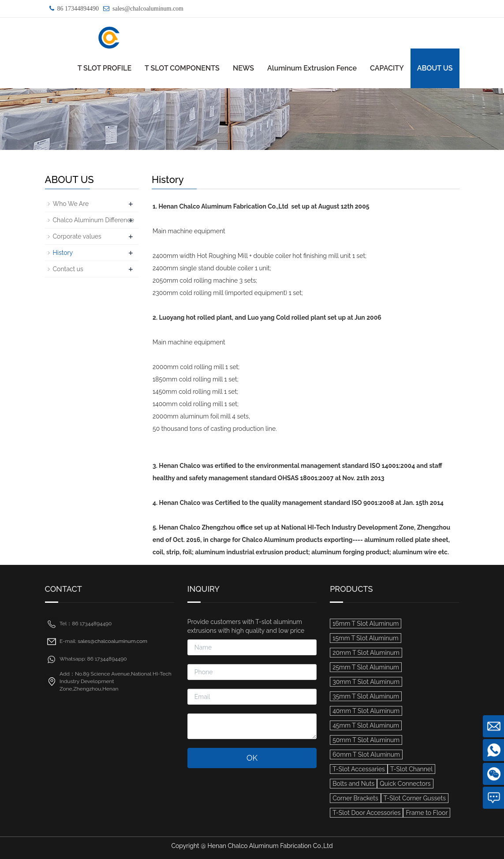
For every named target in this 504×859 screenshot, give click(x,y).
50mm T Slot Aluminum (366, 740)
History (63, 253)
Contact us (68, 269)
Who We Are (71, 204)
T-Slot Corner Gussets (415, 798)
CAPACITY (387, 68)
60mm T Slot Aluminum (366, 754)
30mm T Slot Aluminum (366, 682)
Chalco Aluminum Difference (94, 220)
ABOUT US (435, 68)
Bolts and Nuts (353, 784)
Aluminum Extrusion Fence (312, 68)
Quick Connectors (405, 784)
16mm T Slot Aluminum (366, 624)
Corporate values (77, 236)
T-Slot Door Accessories (366, 813)
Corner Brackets (355, 798)
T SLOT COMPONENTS (182, 68)
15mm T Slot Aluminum (365, 638)
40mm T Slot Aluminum (366, 711)
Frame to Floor (427, 813)
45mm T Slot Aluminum (366, 725)
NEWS (243, 68)
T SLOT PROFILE (105, 68)
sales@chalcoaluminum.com (148, 9)
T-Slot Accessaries (359, 769)
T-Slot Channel (411, 769)
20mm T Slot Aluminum (366, 653)
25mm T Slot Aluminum (366, 667)
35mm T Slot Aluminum (366, 696)
